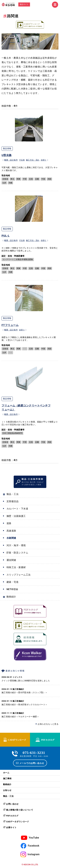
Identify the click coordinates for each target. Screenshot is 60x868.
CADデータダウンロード (17, 822)
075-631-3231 (34, 752)
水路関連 (11, 538)
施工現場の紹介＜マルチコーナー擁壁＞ (20, 717)
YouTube (34, 838)
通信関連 (11, 560)
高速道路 (11, 531)
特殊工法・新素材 (16, 567)
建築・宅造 (13, 582)
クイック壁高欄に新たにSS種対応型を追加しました (26, 681)
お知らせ (7, 790)
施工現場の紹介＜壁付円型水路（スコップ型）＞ (24, 693)
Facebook (33, 846)
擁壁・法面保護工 (16, 516)
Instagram (34, 854)
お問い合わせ (12, 804)
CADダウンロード (17, 740)
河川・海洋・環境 (16, 545)
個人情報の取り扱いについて (20, 810)
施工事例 (7, 779)
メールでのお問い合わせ (32, 763)
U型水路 (7, 155)
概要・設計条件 (11, 160)
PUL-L (6, 236)
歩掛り (44, 160)
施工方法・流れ (33, 160)
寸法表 (22, 160)
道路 (9, 523)
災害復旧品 (13, 501)
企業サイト (11, 827)
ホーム (6, 773)
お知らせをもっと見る (48, 724)
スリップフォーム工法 (19, 575)
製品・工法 (13, 494)
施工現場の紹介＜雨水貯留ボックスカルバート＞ (24, 705)
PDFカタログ (48, 740)
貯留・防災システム (17, 553)
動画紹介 (11, 597)
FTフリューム (10, 325)
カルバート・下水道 (17, 509)
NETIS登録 (12, 589)
